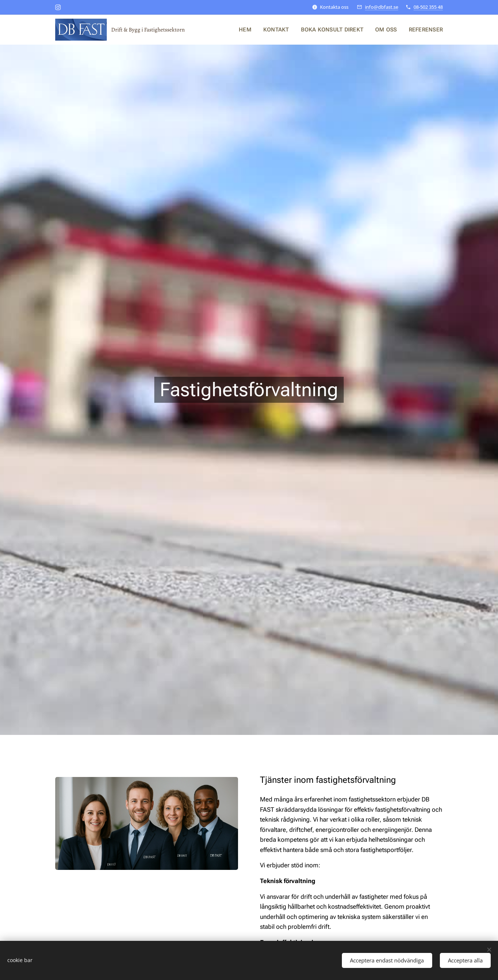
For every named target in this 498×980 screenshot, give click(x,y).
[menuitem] (251, 30)
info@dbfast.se (382, 7)
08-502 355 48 (428, 7)
